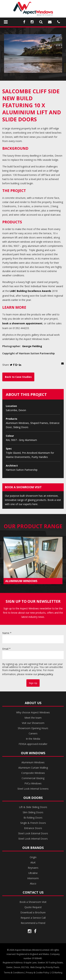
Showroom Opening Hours (33, 728)
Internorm (33, 878)
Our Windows (33, 753)
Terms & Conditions (14, 973)
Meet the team (33, 718)
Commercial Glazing (33, 778)
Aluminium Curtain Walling (33, 768)
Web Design (36, 967)
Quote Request (33, 907)
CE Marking (57, 973)
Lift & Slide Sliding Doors (33, 807)
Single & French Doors (33, 823)
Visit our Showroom (33, 723)
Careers (33, 733)
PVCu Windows (33, 783)
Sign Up (33, 683)
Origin (33, 857)
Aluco (33, 883)
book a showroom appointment (22, 323)
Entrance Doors (33, 828)
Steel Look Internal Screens (33, 789)
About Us (33, 703)
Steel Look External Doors (33, 833)
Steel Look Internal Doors (33, 839)
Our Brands (33, 848)
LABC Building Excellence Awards (30, 291)
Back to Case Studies (18, 377)
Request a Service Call (33, 918)
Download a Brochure (33, 912)
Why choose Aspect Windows (33, 712)
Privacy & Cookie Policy (38, 973)
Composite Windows (33, 773)
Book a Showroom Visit (33, 902)
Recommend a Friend (33, 923)
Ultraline (33, 873)
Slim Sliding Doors (33, 812)
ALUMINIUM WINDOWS (21, 581)
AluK (33, 862)
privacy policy (45, 674)
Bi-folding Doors (33, 818)
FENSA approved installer (33, 744)
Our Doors (33, 798)
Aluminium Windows (33, 762)
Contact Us (33, 892)
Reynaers (33, 868)
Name (7, 633)
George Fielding (32, 346)
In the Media (33, 739)
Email (6, 649)
